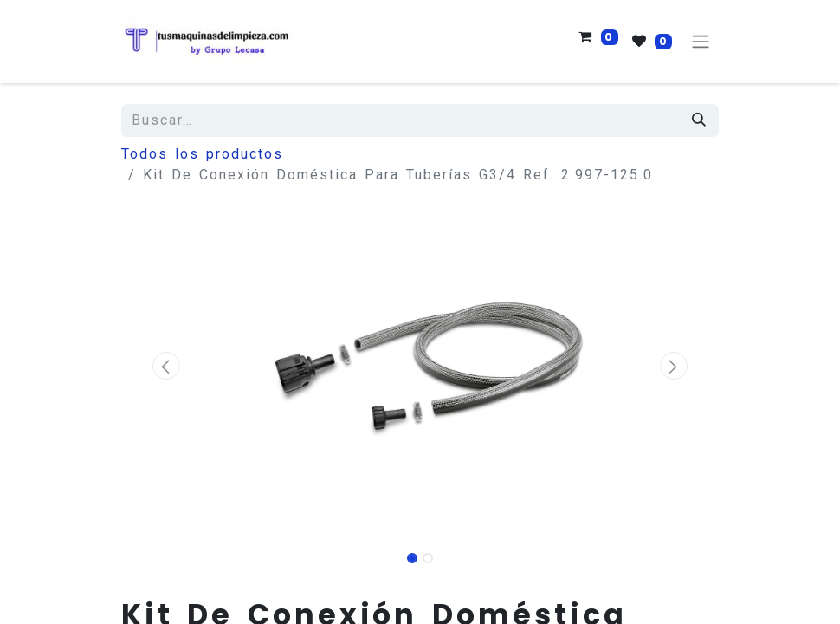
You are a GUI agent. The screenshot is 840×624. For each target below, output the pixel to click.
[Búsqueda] (700, 120)
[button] (166, 366)
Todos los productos (202, 154)
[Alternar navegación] (701, 42)
